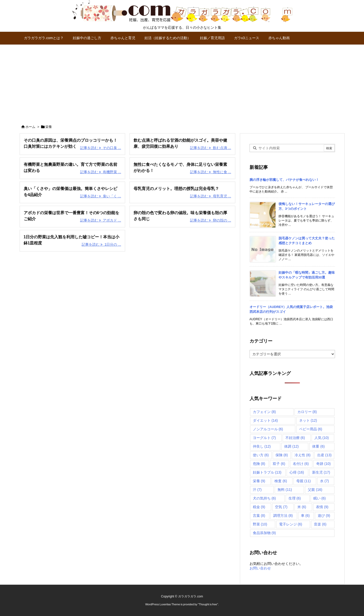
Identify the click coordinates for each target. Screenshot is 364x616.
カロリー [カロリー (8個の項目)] (307, 412)
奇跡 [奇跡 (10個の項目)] (323, 464)
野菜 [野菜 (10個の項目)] (260, 524)
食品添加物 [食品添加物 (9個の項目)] (264, 533)
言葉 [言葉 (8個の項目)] (259, 516)
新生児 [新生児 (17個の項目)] (321, 472)
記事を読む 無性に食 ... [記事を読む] (210, 172)
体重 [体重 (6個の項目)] (318, 446)
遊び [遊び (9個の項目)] (324, 516)
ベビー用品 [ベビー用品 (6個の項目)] (311, 429)
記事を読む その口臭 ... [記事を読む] (101, 148)
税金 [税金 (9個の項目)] (259, 507)
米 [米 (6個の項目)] (302, 507)
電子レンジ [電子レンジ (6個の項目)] (291, 524)
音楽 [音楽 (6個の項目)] (320, 524)
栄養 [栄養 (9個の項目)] (259, 481)
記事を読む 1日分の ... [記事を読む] (101, 244)
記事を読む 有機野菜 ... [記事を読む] (101, 172)
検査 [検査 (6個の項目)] (281, 481)
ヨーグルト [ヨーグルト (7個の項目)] (264, 438)
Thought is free (208, 604)
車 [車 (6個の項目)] (305, 516)
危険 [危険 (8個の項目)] (259, 464)
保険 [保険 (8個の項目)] (282, 455)
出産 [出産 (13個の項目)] (324, 455)
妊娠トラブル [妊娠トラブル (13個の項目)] (267, 472)
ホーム (30, 127)
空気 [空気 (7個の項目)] (281, 507)
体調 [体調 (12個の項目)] (291, 446)
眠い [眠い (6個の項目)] (320, 498)
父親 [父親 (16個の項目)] (315, 490)
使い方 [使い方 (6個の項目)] (261, 455)
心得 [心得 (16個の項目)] (297, 472)
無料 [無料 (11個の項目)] (285, 490)
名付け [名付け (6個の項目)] (301, 464)
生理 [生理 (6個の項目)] (295, 498)
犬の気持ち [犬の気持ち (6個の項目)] (264, 498)
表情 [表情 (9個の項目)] (322, 507)
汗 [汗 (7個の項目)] (257, 490)
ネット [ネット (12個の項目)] (308, 420)
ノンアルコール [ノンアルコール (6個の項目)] (268, 429)
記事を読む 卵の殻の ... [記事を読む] (210, 220)
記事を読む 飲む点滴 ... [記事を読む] (210, 148)
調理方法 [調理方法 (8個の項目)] (283, 516)
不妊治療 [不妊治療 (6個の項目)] (295, 438)
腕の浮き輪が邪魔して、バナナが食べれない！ (284, 180)
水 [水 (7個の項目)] (324, 481)
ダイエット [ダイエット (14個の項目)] (265, 420)
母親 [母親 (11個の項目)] (304, 481)
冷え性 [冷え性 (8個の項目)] (303, 455)
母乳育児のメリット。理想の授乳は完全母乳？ (176, 189)
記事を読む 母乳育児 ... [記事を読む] (210, 196)
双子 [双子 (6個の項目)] (279, 464)
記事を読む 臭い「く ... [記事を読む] (101, 196)
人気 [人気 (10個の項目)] (322, 438)
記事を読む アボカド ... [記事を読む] (101, 220)
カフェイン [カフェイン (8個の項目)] (264, 412)
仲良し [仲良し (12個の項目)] (262, 446)
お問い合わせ (260, 568)
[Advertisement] (182, 83)
